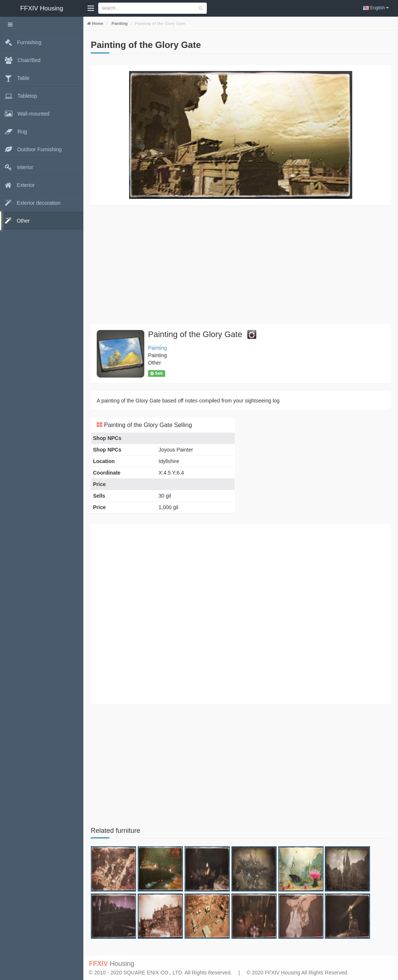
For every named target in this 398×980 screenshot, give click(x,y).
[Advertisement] (241, 265)
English (376, 8)
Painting (119, 23)
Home (97, 23)
